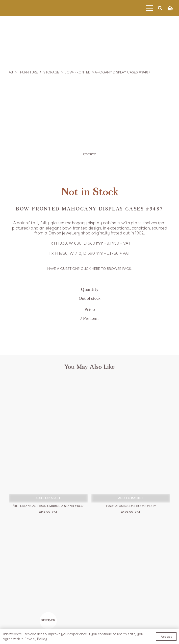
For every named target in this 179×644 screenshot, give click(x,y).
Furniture (29, 72)
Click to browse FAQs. (106, 269)
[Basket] (170, 8)
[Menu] (149, 8)
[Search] (160, 8)
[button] (48, 498)
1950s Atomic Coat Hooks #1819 (131, 506)
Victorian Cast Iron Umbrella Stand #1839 (48, 506)
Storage (51, 72)
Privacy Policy (36, 639)
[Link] (24, 8)
